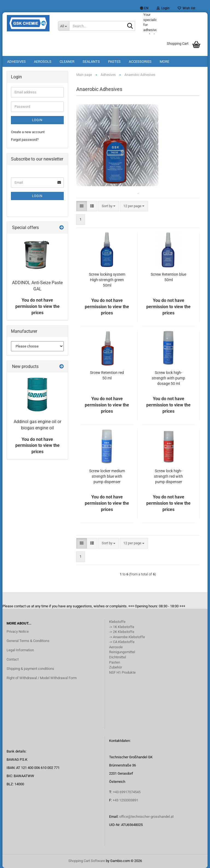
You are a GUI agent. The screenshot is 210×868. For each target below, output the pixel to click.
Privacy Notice (18, 631)
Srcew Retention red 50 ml (107, 375)
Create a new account (28, 132)
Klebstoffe (117, 622)
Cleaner (67, 62)
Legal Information (20, 650)
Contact (13, 659)
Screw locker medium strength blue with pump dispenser (107, 476)
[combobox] (109, 206)
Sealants (91, 62)
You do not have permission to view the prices (37, 306)
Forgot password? (25, 140)
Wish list (186, 8)
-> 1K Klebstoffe (122, 627)
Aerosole (116, 647)
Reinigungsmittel (122, 652)
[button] (144, 8)
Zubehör (116, 667)
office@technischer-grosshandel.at (146, 817)
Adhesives (16, 62)
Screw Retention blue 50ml (168, 277)
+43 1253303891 (126, 800)
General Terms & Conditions (28, 641)
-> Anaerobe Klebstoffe (127, 637)
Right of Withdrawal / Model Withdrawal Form (42, 678)
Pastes (114, 62)
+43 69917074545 (127, 792)
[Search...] (64, 26)
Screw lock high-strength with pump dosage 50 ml (168, 378)
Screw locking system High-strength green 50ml (107, 280)
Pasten (115, 662)
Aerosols (43, 62)
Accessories (140, 62)
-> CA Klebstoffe (122, 642)
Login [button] (163, 8)
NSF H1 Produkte (122, 672)
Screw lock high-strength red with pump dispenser (168, 476)
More (164, 62)
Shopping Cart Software (87, 861)
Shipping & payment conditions (30, 669)
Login (37, 120)
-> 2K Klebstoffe (122, 632)
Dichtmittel (118, 657)
